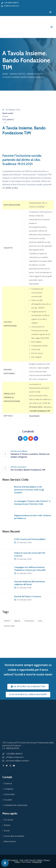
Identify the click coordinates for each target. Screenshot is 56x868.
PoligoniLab (37, 862)
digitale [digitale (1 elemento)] (17, 621)
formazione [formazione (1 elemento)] (29, 621)
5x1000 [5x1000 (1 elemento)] (7, 621)
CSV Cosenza (12, 860)
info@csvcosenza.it (11, 6)
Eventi (7, 831)
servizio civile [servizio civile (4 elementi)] (9, 626)
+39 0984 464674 (11, 3)
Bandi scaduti (35, 74)
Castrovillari (9, 794)
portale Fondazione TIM (40, 411)
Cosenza (8, 783)
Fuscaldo (8, 800)
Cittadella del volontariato (16, 805)
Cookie (17, 862)
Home (5, 74)
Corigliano (9, 789)
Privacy (47, 860)
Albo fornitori (10, 842)
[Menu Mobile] (50, 12)
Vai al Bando (34, 416)
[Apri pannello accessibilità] (5, 863)
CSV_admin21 (8, 120)
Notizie (7, 825)
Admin (40, 860)
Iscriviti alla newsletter (14, 836)
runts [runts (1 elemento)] (40, 621)
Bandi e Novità (18, 74)
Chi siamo (8, 820)
